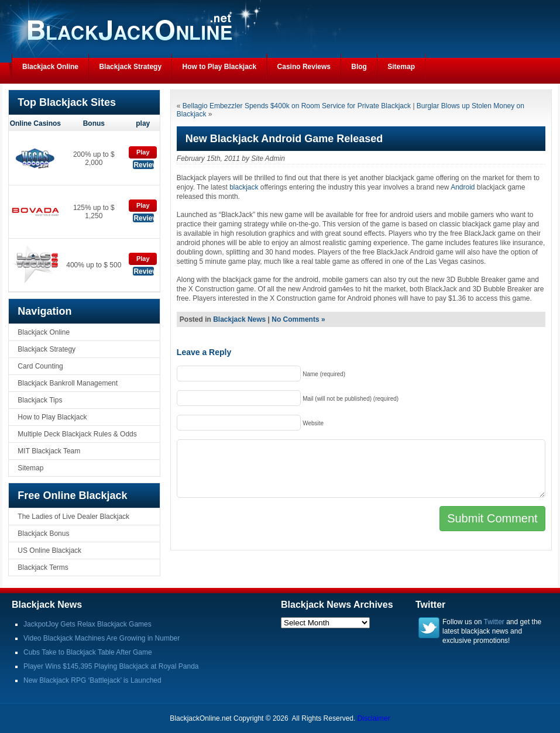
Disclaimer (374, 718)
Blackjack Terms (43, 567)
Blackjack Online (50, 67)
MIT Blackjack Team (49, 451)
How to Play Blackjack (219, 67)
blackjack (244, 187)
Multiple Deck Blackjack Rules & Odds (77, 434)
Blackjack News (239, 319)
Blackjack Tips (40, 400)
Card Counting (40, 366)
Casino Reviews (304, 67)
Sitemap (401, 67)
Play (143, 152)
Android (463, 187)
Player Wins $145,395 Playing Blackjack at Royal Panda (111, 666)
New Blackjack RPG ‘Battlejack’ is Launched (92, 680)
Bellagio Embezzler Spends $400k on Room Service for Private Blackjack (297, 106)
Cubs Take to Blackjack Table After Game (88, 652)
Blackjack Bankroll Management (68, 383)
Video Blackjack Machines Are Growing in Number (102, 638)
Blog (359, 67)
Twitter (494, 622)
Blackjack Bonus (43, 534)
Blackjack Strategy (130, 67)
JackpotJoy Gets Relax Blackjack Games (87, 624)
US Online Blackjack (49, 550)
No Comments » (298, 319)
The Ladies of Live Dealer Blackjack (73, 517)
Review (144, 165)
